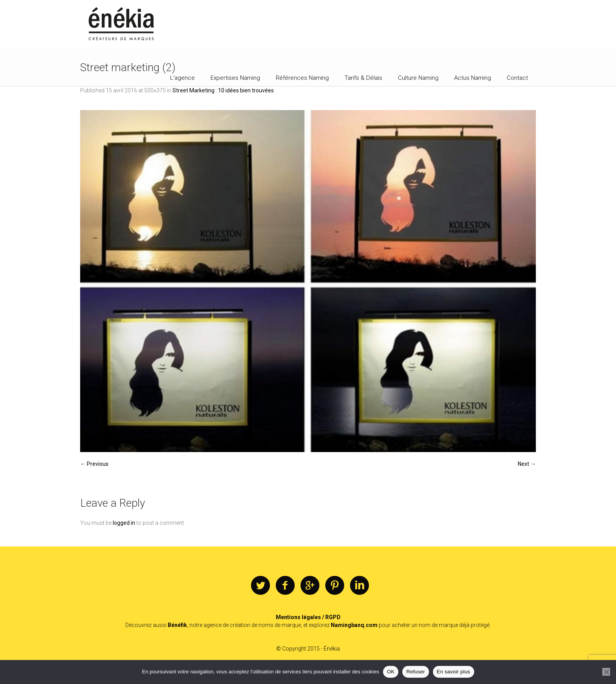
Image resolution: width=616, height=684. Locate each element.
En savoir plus (454, 672)
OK (391, 672)
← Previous (94, 464)
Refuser (415, 672)
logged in (124, 523)
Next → (527, 464)
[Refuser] (606, 672)
